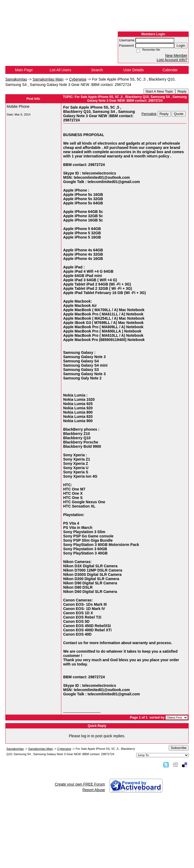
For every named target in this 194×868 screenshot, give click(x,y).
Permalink (149, 114)
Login (181, 45)
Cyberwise (78, 79)
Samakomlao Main (48, 79)
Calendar (170, 70)
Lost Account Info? (172, 60)
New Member (176, 56)
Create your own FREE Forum (80, 784)
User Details (134, 70)
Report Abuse (94, 790)
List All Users (60, 70)
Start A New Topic (159, 91)
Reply (182, 91)
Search (97, 70)
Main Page (24, 70)
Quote (179, 114)
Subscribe (179, 748)
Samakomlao (16, 79)
